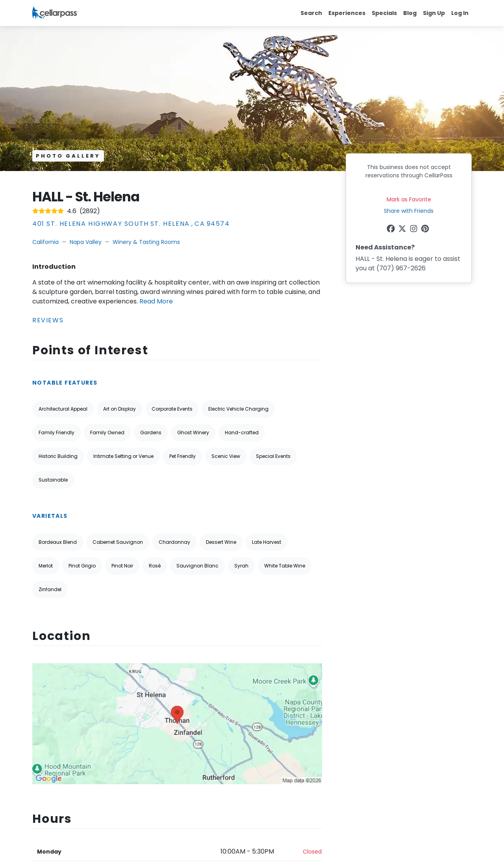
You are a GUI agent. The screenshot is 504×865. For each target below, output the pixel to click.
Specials (384, 13)
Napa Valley (86, 242)
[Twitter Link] (403, 230)
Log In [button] (460, 13)
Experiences (347, 13)
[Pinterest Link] (426, 230)
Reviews (48, 320)
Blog (410, 13)
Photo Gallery (68, 156)
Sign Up (434, 13)
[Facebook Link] (392, 230)
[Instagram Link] (414, 230)
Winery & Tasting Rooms (146, 242)
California (45, 242)
